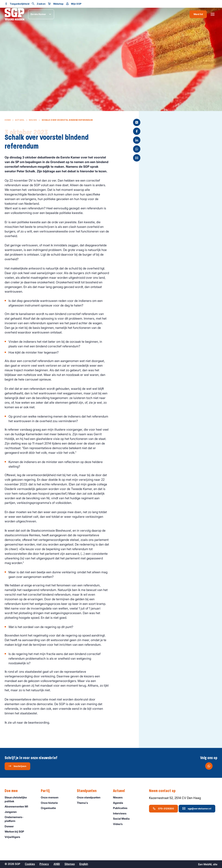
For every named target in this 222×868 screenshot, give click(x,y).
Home (8, 120)
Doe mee (13, 791)
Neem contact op (164, 791)
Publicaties (122, 808)
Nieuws (33, 120)
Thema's (84, 803)
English (84, 864)
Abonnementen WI (18, 806)
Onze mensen (51, 797)
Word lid (198, 14)
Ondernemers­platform (19, 819)
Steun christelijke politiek (19, 799)
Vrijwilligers (14, 837)
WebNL (208, 864)
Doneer (11, 826)
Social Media (123, 819)
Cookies (30, 864)
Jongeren (12, 812)
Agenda (120, 803)
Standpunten (89, 791)
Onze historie (51, 803)
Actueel (20, 120)
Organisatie (50, 808)
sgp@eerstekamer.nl (197, 808)
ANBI (57, 864)
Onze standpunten (90, 797)
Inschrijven (17, 766)
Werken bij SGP (16, 831)
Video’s (120, 824)
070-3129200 (163, 808)
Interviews (121, 813)
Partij (47, 791)
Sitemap (70, 864)
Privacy (44, 864)
